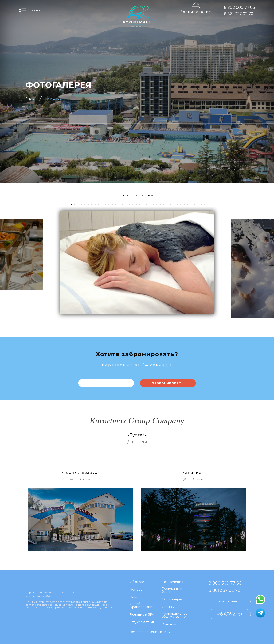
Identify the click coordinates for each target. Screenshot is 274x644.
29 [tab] (168, 204)
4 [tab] (83, 204)
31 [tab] (175, 204)
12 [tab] (110, 204)
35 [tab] (189, 204)
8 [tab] (97, 204)
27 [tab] (162, 204)
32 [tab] (179, 204)
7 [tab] (93, 204)
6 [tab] (90, 204)
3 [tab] (79, 204)
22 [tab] (145, 204)
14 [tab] (117, 204)
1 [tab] (72, 204)
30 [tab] (172, 204)
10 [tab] (103, 204)
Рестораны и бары (172, 590)
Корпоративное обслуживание (175, 615)
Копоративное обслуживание (230, 614)
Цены (134, 597)
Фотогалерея (54, 99)
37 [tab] (196, 204)
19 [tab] (134, 204)
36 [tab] (192, 204)
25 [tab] (155, 204)
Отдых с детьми (143, 622)
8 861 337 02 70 (239, 14)
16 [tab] (124, 204)
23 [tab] (148, 204)
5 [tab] (86, 204)
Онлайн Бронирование (142, 606)
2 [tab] (76, 204)
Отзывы (168, 607)
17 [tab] (127, 204)
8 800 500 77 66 (239, 7)
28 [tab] (165, 204)
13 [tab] (114, 204)
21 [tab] (141, 204)
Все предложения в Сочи (150, 632)
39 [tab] (203, 204)
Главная (31, 99)
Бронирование (196, 12)
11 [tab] (107, 204)
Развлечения (173, 582)
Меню (37, 10)
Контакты (169, 624)
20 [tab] (138, 204)
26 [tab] (158, 204)
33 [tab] (182, 204)
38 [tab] (199, 204)
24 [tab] (151, 204)
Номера (136, 590)
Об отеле (137, 582)
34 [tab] (186, 204)
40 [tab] (206, 204)
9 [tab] (100, 204)
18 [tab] (131, 204)
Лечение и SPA (142, 615)
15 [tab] (121, 204)
